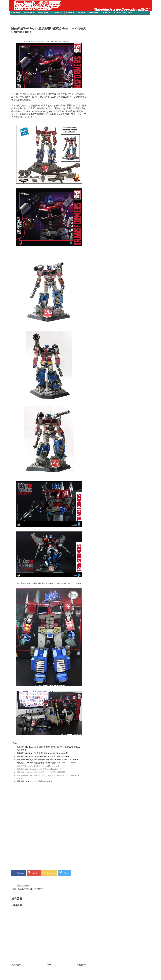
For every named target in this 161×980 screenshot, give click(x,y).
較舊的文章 (82, 965)
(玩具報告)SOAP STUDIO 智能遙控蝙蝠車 (34, 781)
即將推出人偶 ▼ (94, 12)
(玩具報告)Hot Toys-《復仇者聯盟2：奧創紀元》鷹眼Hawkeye (43, 756)
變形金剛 (30, 889)
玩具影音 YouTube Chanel (123, 12)
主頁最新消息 (16, 12)
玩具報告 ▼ (81, 12)
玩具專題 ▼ (70, 12)
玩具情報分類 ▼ (29, 12)
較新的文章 (16, 965)
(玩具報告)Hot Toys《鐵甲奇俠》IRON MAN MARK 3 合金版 (42, 753)
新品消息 (22, 889)
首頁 (49, 964)
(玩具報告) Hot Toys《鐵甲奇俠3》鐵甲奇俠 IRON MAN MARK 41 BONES (48, 760)
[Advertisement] (49, 801)
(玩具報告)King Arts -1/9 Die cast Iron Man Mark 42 (38, 766)
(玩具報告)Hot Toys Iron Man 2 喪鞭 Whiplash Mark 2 (39, 769)
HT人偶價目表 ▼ (57, 12)
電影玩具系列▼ (43, 12)
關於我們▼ (107, 12)
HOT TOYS (38, 889)
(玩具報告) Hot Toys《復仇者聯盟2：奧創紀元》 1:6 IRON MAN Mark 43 (47, 763)
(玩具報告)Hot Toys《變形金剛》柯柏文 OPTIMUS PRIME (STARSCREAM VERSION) (50, 583)
